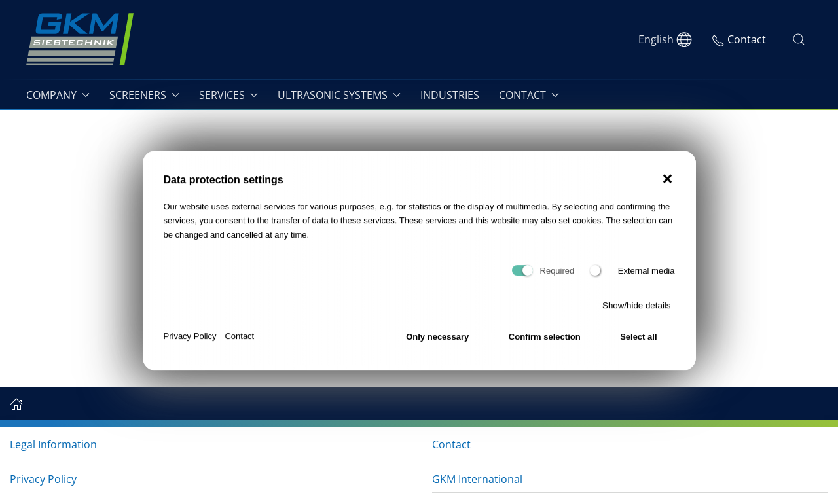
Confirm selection (545, 342)
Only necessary (437, 342)
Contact (239, 342)
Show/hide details (636, 311)
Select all (638, 342)
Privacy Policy (190, 342)
